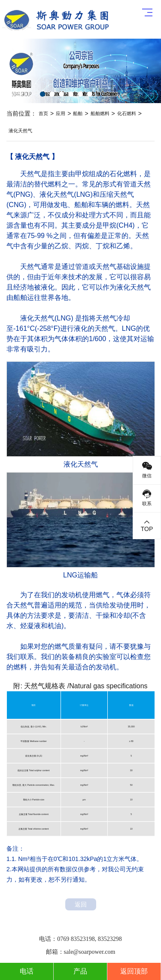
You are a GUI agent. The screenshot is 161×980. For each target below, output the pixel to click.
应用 (61, 113)
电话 (27, 971)
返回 (81, 904)
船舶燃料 (100, 113)
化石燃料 (127, 113)
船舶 (78, 113)
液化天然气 (20, 131)
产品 (80, 971)
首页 (43, 113)
